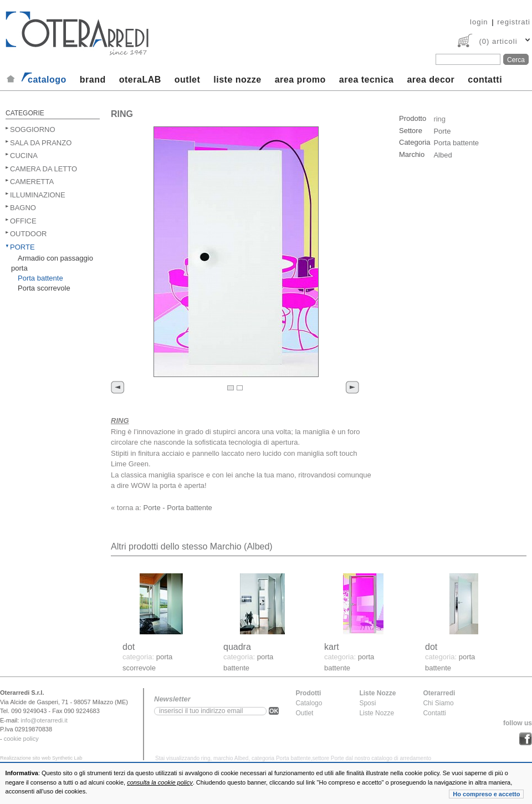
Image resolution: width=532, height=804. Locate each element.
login (479, 22)
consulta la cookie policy (160, 782)
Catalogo (309, 703)
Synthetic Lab (67, 758)
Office (23, 221)
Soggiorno (33, 129)
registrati (514, 22)
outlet (188, 80)
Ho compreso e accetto (486, 794)
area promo (300, 80)
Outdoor (28, 234)
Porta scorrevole (44, 288)
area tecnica (367, 80)
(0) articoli (498, 41)
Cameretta (32, 182)
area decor (431, 80)
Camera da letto (44, 169)
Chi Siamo (438, 703)
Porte (22, 247)
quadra (237, 647)
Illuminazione (38, 195)
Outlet (304, 713)
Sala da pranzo (41, 143)
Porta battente (40, 278)
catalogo (47, 80)
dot (129, 647)
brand (93, 80)
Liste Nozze (377, 713)
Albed (443, 155)
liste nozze (237, 80)
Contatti (434, 713)
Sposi (367, 703)
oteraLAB (140, 80)
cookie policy (21, 739)
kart (332, 647)
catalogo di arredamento (401, 758)
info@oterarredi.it (44, 720)
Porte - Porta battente (178, 508)
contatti (485, 80)
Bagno (23, 208)
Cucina (24, 156)
